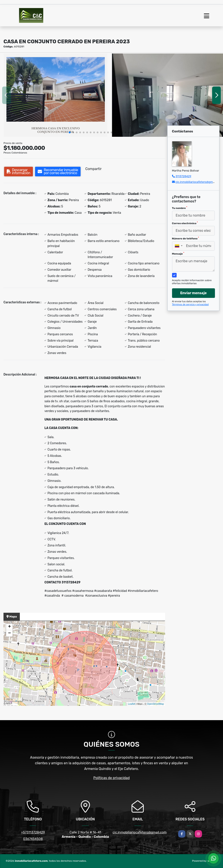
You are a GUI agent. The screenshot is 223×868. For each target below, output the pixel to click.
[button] (70, 132)
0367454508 (33, 839)
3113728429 (183, 176)
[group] (56, 95)
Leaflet (132, 704)
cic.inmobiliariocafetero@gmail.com (199, 182)
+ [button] (9, 627)
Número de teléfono (186, 238)
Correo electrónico (185, 223)
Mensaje (178, 254)
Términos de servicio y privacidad (190, 305)
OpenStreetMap (155, 704)
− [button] (9, 633)
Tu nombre (180, 208)
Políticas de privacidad (112, 778)
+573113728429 (33, 832)
